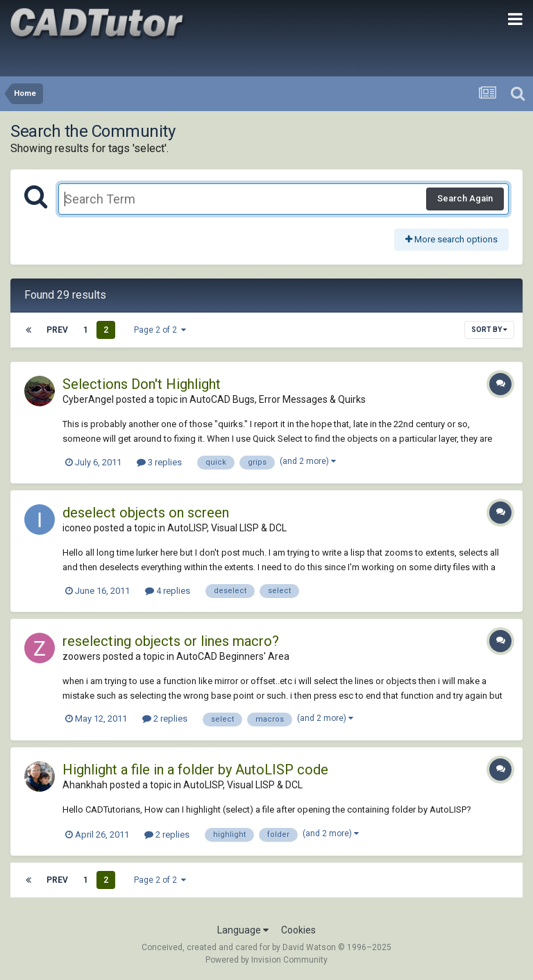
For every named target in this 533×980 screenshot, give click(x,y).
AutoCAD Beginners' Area (233, 656)
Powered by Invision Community (266, 960)
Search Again (465, 198)
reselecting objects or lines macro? (171, 641)
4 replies (168, 591)
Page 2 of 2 (160, 330)
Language (243, 930)
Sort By (489, 330)
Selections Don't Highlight (142, 384)
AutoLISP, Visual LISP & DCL (227, 528)
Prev (57, 330)
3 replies (159, 462)
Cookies (298, 930)
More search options (451, 239)
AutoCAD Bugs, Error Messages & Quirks (278, 399)
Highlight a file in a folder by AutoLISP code (195, 770)
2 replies (165, 719)
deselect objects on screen (146, 513)
